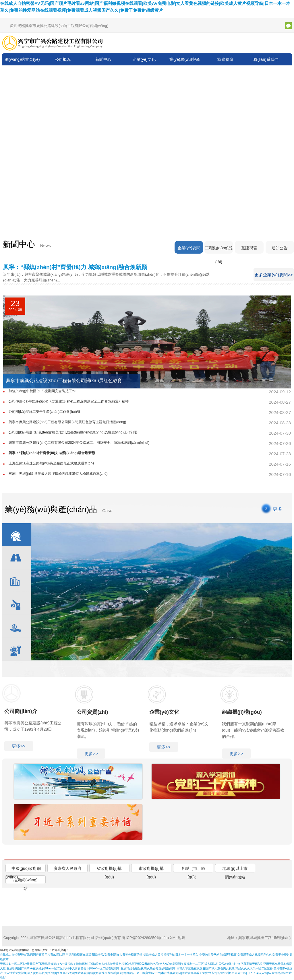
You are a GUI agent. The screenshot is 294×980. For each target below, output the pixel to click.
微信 (289, 26)
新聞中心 (103, 59)
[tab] (26, 868)
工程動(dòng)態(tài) (218, 250)
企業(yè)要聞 (188, 248)
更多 (277, 509)
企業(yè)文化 (144, 59)
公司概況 (63, 59)
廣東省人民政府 (67, 868)
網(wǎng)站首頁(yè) (22, 59)
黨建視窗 (225, 59)
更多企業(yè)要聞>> (273, 275)
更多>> (19, 746)
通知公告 (280, 248)
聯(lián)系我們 (266, 59)
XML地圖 (178, 938)
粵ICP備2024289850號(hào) (145, 938)
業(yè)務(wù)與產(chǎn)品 (185, 65)
